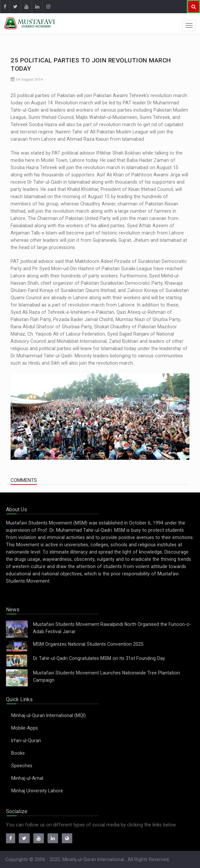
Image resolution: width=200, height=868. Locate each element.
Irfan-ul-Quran (26, 741)
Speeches (22, 766)
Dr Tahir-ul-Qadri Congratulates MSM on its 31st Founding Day (99, 658)
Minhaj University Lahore (37, 791)
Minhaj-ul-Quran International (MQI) (49, 715)
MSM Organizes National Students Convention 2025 (88, 644)
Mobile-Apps (25, 728)
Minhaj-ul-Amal (27, 778)
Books (18, 753)
